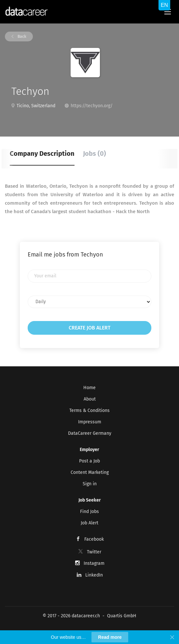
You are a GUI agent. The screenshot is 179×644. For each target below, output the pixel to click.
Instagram (94, 563)
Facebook (94, 539)
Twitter (94, 552)
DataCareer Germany (90, 433)
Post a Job (89, 461)
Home (89, 388)
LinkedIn (94, 575)
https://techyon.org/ (92, 106)
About (90, 399)
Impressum (90, 422)
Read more (110, 637)
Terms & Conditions (89, 410)
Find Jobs (89, 512)
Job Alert (89, 523)
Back (21, 37)
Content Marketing (90, 472)
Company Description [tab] (42, 154)
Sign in (90, 484)
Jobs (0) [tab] (95, 154)
